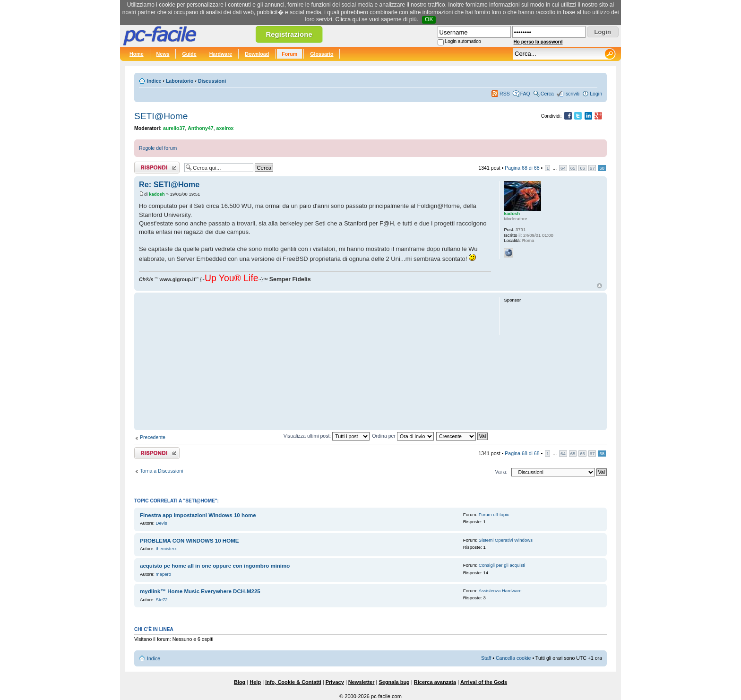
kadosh (157, 194)
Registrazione (289, 34)
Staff (486, 658)
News (163, 54)
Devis (162, 523)
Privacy (335, 682)
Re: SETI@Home (169, 184)
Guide (189, 54)
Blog (240, 682)
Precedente (153, 437)
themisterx (166, 549)
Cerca (547, 94)
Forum (289, 54)
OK (429, 19)
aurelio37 (174, 128)
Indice (154, 81)
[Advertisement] (315, 361)
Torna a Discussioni (161, 471)
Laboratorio (180, 81)
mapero (164, 574)
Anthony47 (201, 128)
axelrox (225, 128)
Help (255, 682)
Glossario (322, 54)
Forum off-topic (494, 514)
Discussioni (212, 81)
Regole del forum (158, 148)
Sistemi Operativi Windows (506, 540)
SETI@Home (161, 116)
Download (257, 54)
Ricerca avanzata (435, 682)
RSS (505, 94)
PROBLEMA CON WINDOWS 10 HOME (189, 541)
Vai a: (501, 472)
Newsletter (362, 682)
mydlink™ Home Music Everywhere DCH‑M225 (200, 591)
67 (592, 168)
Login (596, 94)
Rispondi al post (157, 168)
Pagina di (522, 168)
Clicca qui (348, 19)
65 (573, 168)
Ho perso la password (538, 42)
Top (599, 286)
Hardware (221, 54)
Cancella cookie (513, 658)
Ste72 (162, 600)
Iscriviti (572, 94)
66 (582, 168)
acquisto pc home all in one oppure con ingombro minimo (215, 566)
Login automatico (463, 41)
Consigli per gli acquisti (502, 565)
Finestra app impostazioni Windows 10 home (198, 515)
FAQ (525, 94)
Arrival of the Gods (484, 682)
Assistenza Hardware (500, 591)
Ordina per (403, 436)
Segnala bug (394, 682)
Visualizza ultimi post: (327, 436)
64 (563, 168)
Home (137, 54)
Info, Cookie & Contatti (293, 682)
